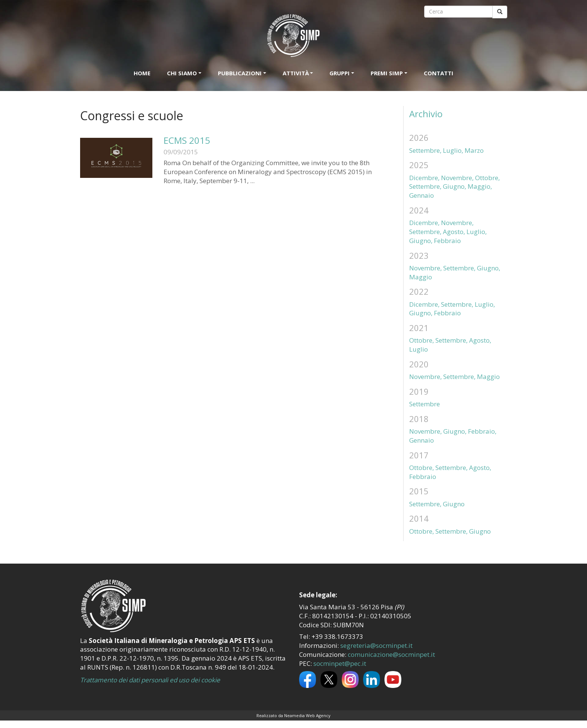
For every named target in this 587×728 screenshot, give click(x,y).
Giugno (454, 504)
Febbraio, (482, 431)
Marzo (474, 150)
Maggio (421, 277)
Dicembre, (424, 178)
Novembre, (457, 178)
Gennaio (422, 195)
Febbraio (447, 241)
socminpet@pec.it (340, 663)
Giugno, (454, 186)
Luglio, (453, 150)
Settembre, (425, 150)
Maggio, (480, 186)
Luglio (419, 349)
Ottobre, (487, 178)
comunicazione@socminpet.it (391, 654)
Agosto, (454, 232)
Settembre (425, 404)
